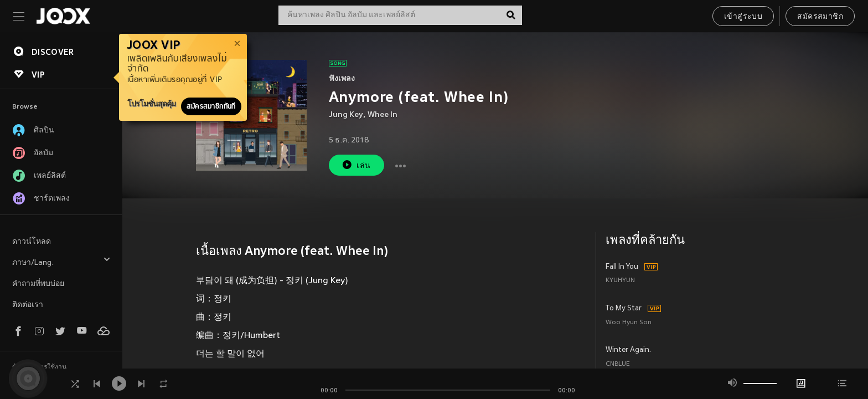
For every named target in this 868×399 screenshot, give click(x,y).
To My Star (624, 309)
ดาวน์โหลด (32, 242)
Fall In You (622, 267)
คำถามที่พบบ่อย (38, 284)
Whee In (383, 115)
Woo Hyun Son (629, 323)
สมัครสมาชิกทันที (211, 106)
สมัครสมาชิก (820, 17)
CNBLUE (618, 364)
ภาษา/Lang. (61, 261)
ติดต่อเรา (28, 305)
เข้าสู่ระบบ (743, 17)
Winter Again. (628, 350)
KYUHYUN (620, 281)
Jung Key (346, 115)
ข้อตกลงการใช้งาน (39, 367)
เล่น (356, 165)
